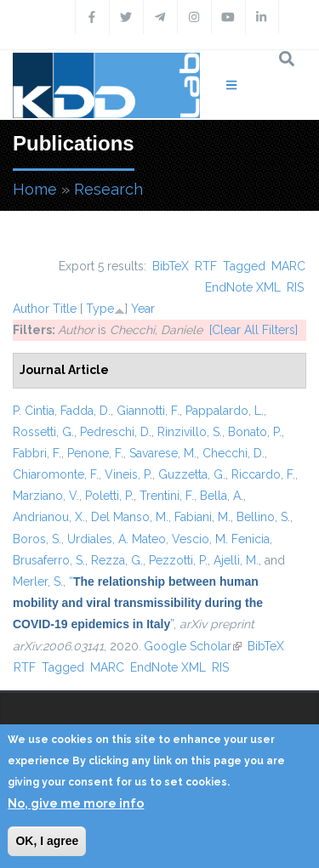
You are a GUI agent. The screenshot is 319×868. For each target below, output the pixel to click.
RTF (206, 266)
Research (108, 189)
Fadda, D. (85, 411)
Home (35, 189)
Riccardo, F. (263, 474)
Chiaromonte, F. (56, 474)
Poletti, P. (109, 496)
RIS (295, 287)
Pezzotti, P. (178, 560)
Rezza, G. (117, 560)
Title (65, 309)
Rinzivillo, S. (190, 432)
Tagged (244, 266)
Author (31, 309)
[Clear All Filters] (253, 330)
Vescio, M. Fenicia (221, 539)
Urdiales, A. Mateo (117, 539)
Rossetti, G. (43, 432)
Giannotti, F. (148, 411)
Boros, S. (37, 539)
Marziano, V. (46, 496)
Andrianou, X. (49, 517)
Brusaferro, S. (49, 560)
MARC (288, 266)
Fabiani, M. (202, 517)
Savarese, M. (163, 453)
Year (143, 309)
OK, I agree (47, 841)
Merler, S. (38, 582)
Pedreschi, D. (116, 432)
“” (138, 603)
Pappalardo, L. (225, 411)
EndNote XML (243, 287)
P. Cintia (34, 411)
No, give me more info (76, 803)
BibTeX (171, 266)
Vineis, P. (128, 474)
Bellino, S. (263, 517)
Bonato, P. (255, 432)
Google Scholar (193, 646)
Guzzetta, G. (192, 474)
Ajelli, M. (236, 560)
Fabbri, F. (37, 453)
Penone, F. (95, 453)
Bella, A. (222, 496)
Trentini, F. (167, 496)
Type (100, 309)
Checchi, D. (234, 453)
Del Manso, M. (130, 517)
